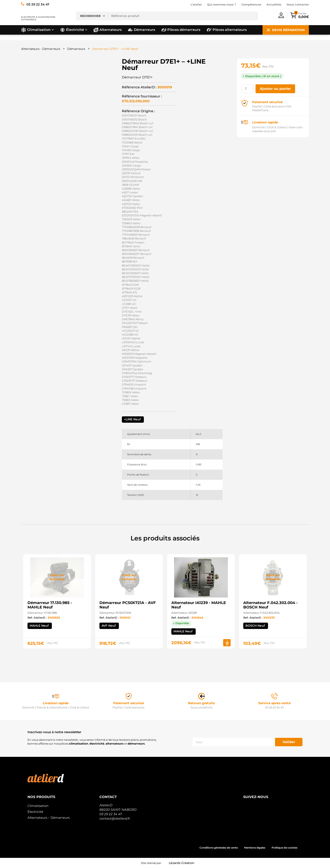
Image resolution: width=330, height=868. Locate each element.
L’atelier (196, 4)
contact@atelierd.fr (115, 818)
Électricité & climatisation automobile (38, 18)
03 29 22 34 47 (111, 814)
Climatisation (38, 806)
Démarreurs (76, 49)
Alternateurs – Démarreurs (49, 818)
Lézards (182, 863)
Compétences (251, 4)
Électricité (35, 812)
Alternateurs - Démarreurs (41, 49)
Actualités (274, 4)
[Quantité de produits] (247, 89)
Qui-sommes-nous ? (222, 4)
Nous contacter (298, 4)
